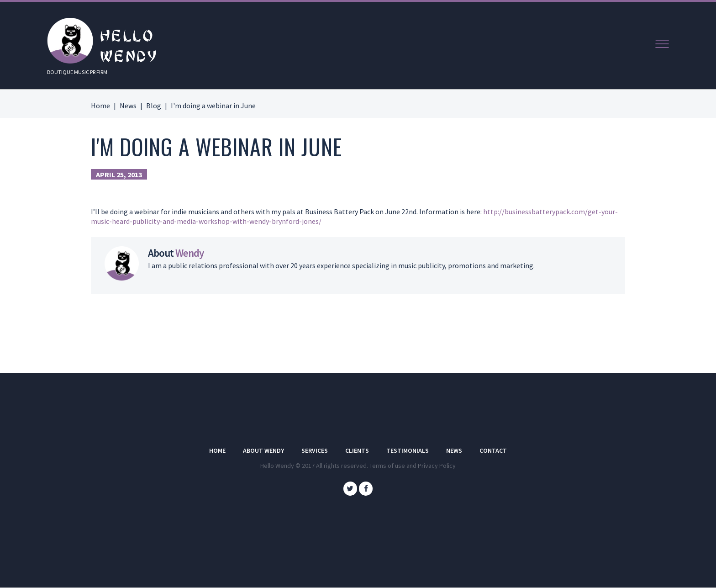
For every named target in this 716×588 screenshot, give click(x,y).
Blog (154, 106)
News (128, 106)
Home (100, 106)
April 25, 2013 (119, 175)
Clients (357, 450)
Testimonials (408, 450)
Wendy (190, 253)
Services (315, 450)
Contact (493, 450)
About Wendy (263, 450)
